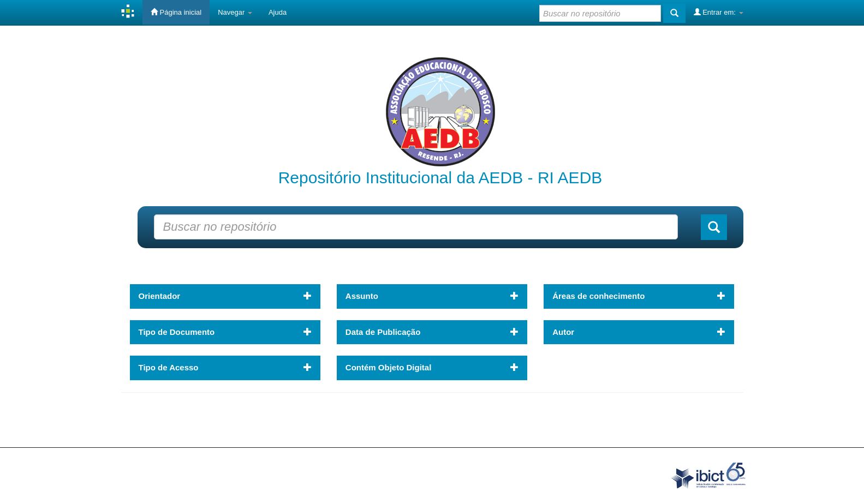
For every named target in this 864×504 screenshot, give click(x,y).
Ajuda (278, 12)
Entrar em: (719, 12)
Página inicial (176, 12)
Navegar (235, 12)
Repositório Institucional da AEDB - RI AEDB (440, 178)
